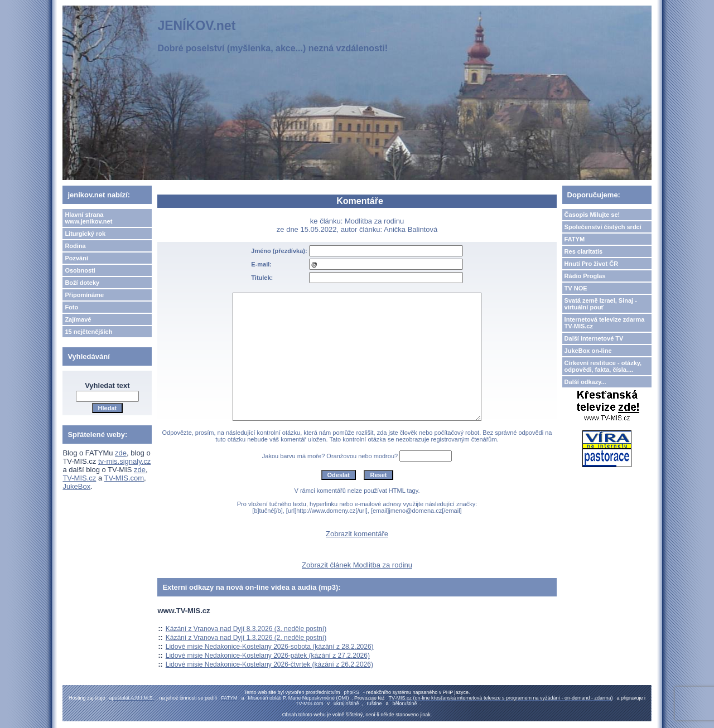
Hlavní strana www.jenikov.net (88, 218)
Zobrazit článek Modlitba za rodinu (357, 565)
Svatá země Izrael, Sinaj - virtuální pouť (601, 304)
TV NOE (576, 288)
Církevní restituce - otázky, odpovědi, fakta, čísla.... (603, 366)
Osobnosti (80, 270)
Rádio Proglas (585, 276)
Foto (71, 307)
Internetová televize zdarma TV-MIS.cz (605, 323)
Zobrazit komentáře (357, 534)
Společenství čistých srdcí (603, 227)
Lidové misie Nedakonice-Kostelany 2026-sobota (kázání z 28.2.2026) (270, 647)
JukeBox (76, 486)
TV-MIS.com (124, 478)
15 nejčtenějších (88, 332)
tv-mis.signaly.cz (124, 461)
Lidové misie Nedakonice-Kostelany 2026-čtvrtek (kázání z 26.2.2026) (269, 664)
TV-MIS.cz (79, 478)
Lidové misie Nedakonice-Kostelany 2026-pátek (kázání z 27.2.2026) (268, 656)
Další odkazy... (585, 382)
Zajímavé (78, 319)
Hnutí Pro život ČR (592, 264)
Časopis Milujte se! (592, 215)
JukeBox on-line (588, 351)
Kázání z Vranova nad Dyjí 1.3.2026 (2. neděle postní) (246, 638)
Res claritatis (583, 251)
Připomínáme (84, 295)
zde (121, 453)
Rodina (75, 246)
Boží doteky (82, 283)
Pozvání (76, 258)
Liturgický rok (85, 234)
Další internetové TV (594, 338)
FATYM (575, 239)
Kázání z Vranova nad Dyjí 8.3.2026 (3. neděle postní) (246, 629)
